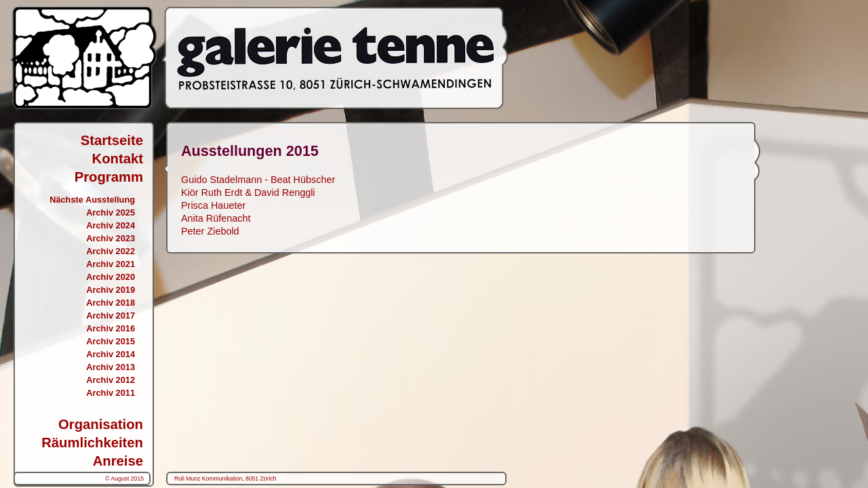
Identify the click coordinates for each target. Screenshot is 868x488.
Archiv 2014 (111, 354)
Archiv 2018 (111, 303)
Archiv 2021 (111, 264)
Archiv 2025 (111, 212)
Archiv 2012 (111, 380)
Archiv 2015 (111, 341)
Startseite (112, 140)
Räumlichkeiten (92, 443)
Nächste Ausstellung (92, 200)
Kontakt (118, 159)
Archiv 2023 (111, 238)
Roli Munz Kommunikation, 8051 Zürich (225, 479)
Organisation (101, 424)
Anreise (118, 461)
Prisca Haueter (213, 205)
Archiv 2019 (111, 290)
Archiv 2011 (111, 393)
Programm (109, 177)
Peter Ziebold (210, 231)
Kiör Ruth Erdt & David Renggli (248, 192)
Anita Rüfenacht (216, 218)
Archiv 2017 (111, 316)
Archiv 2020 (111, 277)
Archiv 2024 (111, 225)
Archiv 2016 (111, 328)
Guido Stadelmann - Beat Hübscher (258, 180)
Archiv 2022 (111, 251)
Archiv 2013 (111, 367)
